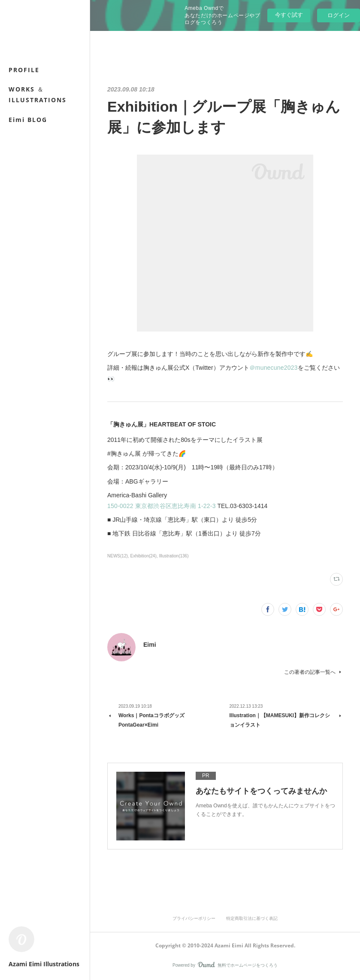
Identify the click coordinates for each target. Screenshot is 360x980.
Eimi (150, 645)
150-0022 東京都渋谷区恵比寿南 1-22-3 (162, 506)
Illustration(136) (174, 556)
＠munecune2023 (274, 368)
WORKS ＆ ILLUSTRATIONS (38, 94)
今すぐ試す (289, 15)
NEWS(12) (118, 556)
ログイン (339, 15)
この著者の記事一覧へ (313, 672)
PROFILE (24, 70)
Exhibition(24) (144, 556)
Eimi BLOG (28, 120)
